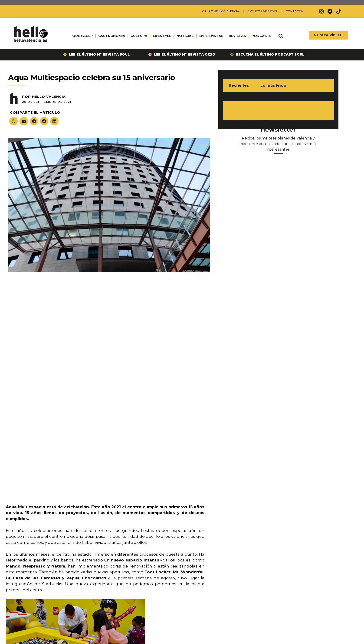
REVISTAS (237, 36)
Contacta (294, 11)
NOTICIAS (185, 36)
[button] (281, 36)
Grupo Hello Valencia (221, 11)
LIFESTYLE (162, 36)
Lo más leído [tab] (273, 85)
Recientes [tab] (239, 85)
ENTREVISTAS (211, 36)
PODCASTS (262, 36)
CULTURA (139, 36)
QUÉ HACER (82, 36)
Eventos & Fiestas (262, 11)
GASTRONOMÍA (112, 36)
